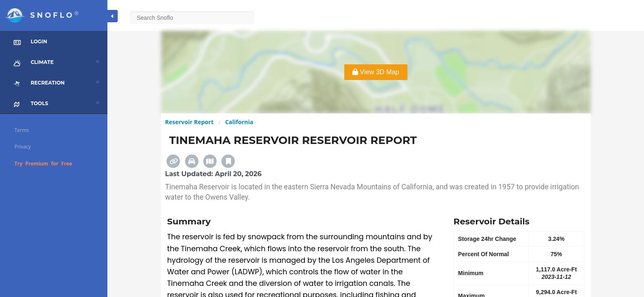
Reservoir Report (189, 122)
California (239, 122)
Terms (22, 130)
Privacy (23, 147)
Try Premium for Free (43, 164)
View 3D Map (376, 72)
